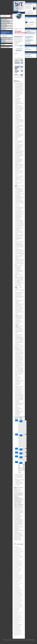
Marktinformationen (6, 47)
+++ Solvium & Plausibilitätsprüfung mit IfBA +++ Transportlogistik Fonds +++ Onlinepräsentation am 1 (31, 33)
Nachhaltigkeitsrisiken (30, 640)
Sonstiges (4, 42)
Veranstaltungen (28, 30)
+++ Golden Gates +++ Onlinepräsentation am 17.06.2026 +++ (30, 41)
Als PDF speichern (20, 544)
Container (3, 28)
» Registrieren (28, 26)
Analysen (27, 48)
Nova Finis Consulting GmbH (17, 71)
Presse (15, 27)
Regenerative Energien (6, 39)
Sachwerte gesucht (18, 37)
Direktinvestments (5, 32)
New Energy (4, 24)
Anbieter (3, 45)
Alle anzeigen (28, 43)
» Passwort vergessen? (30, 25)
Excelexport (19, 50)
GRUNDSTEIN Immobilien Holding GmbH (17, 68)
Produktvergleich (28, 50)
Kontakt (20, 27)
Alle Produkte (4, 19)
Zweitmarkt (4, 29)
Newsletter (16, 24)
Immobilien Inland (5, 21)
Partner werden (17, 23)
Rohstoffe (3, 40)
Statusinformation (22, 640)
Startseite (16, 29)
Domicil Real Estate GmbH (17, 63)
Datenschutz (15, 640)
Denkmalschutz (4, 35)
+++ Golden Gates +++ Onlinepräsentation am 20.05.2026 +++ (30, 37)
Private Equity (4, 26)
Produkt (22, 60)
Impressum (9, 640)
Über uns (15, 22)
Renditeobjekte (4, 37)
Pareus (16, 74)
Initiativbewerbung (29, 56)
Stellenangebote (28, 53)
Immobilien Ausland (6, 23)
